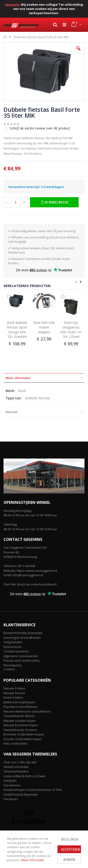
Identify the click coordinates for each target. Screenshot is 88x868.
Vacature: (13, 4)
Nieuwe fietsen (14, 693)
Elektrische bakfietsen (19, 702)
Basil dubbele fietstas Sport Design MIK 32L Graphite (17, 330)
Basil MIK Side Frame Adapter (44, 327)
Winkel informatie (16, 767)
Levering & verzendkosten (22, 638)
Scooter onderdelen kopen (23, 739)
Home (5, 37)
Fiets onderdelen (16, 743)
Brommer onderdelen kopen (24, 734)
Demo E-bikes (13, 697)
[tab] (44, 378)
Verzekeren (12, 785)
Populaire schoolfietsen (21, 707)
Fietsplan (10, 780)
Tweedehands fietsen (19, 716)
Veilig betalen (13, 642)
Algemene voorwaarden (21, 656)
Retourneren (13, 647)
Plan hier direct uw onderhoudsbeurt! (30, 584)
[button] (78, 52)
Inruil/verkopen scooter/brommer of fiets (33, 790)
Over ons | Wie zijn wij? (20, 762)
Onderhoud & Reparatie (21, 794)
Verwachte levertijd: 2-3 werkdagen (36, 187)
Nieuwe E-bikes (14, 688)
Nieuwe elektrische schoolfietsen (27, 711)
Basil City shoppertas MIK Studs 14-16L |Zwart (71, 330)
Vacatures (11, 799)
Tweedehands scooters (20, 730)
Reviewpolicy (13, 665)
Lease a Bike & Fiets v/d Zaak (24, 776)
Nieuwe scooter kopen (20, 721)
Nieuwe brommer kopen (21, 725)
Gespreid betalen (16, 771)
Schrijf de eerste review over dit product (40, 128)
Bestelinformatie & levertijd (23, 633)
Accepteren (71, 849)
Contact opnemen (16, 651)
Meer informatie (33, 860)
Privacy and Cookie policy (22, 660)
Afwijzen (69, 859)
